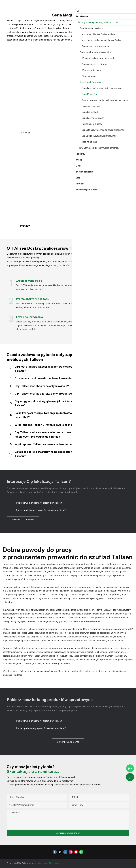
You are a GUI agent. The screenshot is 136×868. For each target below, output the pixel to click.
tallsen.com (43, 863)
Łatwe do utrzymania (29, 317)
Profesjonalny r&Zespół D (33, 299)
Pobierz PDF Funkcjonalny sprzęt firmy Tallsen (39, 503)
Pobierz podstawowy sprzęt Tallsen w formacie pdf (41, 510)
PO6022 (18, 226)
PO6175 (81, 133)
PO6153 (19, 133)
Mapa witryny (55, 863)
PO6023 (81, 143)
